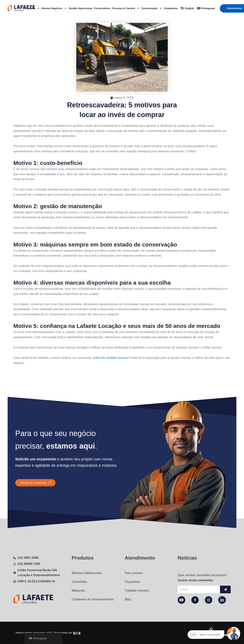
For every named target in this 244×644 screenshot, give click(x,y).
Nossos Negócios (54, 8)
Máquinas (78, 591)
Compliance (171, 8)
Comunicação (152, 8)
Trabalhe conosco (137, 591)
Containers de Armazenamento (93, 599)
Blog (128, 599)
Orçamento (132, 582)
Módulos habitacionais (87, 573)
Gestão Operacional (80, 8)
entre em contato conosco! (112, 358)
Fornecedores (102, 8)
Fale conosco (134, 573)
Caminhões (79, 582)
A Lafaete (32, 8)
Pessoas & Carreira (126, 8)
